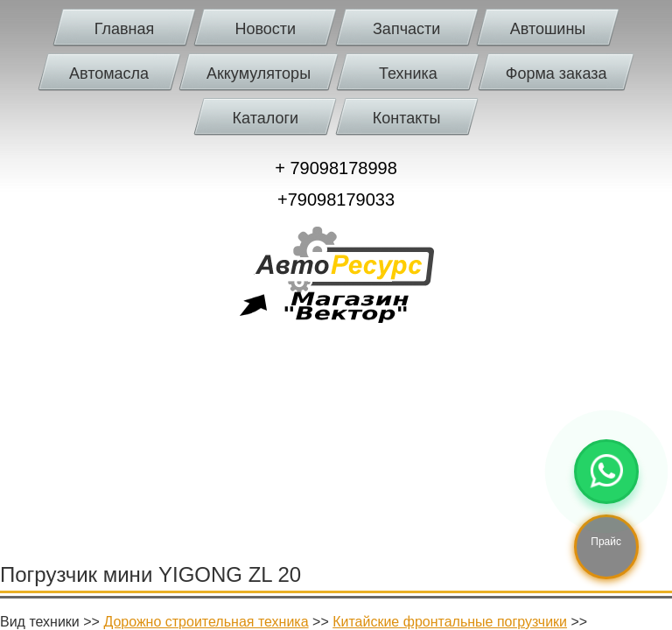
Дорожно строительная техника (206, 622)
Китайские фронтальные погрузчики (450, 622)
